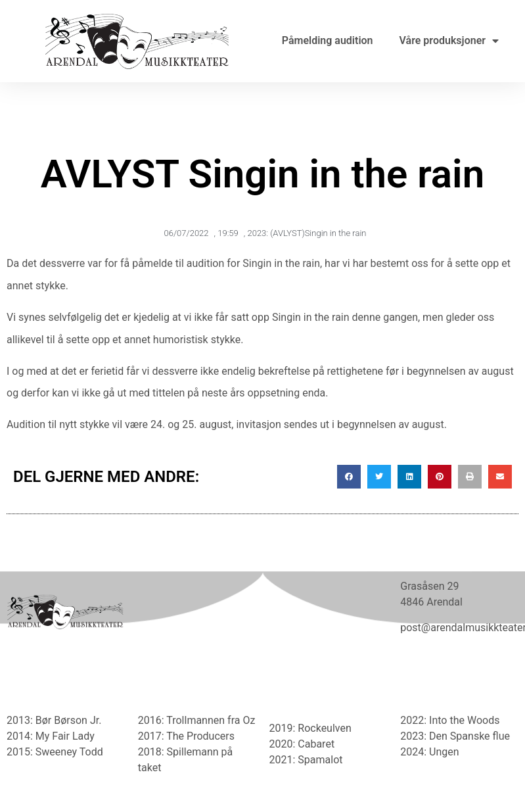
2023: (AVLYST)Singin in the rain (307, 233)
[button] (349, 477)
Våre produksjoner (449, 41)
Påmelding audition (328, 40)
